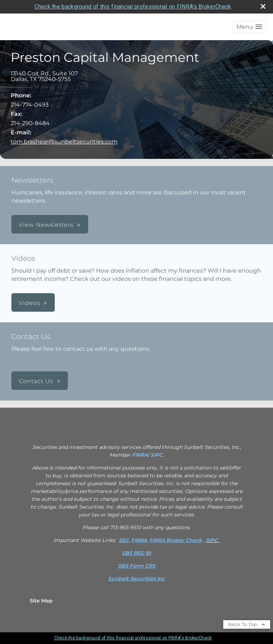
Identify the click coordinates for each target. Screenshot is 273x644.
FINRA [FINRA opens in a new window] (140, 455)
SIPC (212, 540)
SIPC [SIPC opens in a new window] (157, 455)
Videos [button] (30, 303)
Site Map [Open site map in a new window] (41, 601)
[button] (249, 27)
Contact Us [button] (36, 381)
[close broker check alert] (263, 6)
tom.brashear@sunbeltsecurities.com (64, 142)
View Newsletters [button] (46, 225)
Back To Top (247, 624)
